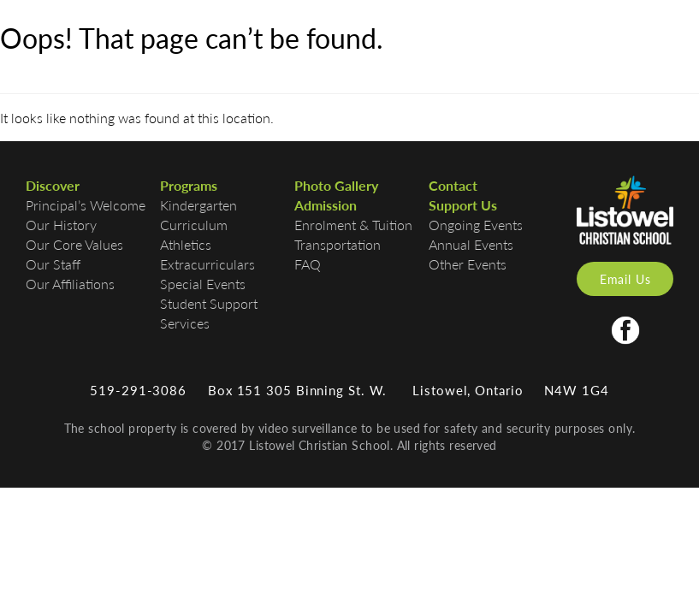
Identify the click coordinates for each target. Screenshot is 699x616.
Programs (189, 185)
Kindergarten (198, 205)
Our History (61, 225)
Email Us (625, 279)
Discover (53, 185)
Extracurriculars (207, 264)
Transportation (338, 244)
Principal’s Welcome (86, 205)
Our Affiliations (70, 284)
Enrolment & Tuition (353, 225)
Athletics (186, 244)
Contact (453, 185)
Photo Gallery (336, 185)
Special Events (203, 284)
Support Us (463, 205)
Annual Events (471, 244)
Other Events (468, 264)
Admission (326, 205)
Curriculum (194, 225)
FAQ (308, 264)
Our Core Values (74, 244)
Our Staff (53, 264)
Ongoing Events (476, 225)
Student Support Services (209, 313)
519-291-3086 (138, 390)
